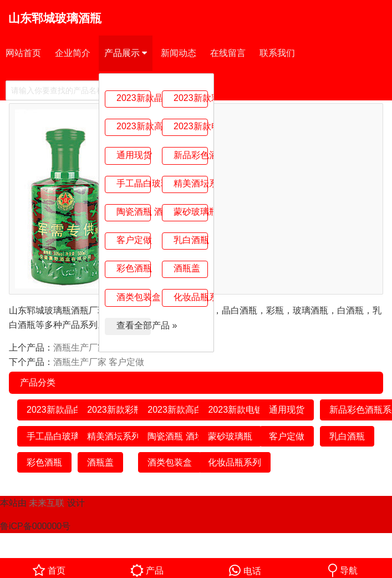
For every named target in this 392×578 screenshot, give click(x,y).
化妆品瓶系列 (191, 297)
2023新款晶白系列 (134, 98)
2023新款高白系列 (134, 126)
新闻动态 (179, 53)
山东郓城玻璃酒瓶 (55, 18)
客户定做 (134, 240)
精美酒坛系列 (191, 183)
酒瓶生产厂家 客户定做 (99, 362)
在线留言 (228, 53)
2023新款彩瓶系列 (191, 98)
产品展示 (126, 53)
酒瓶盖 (187, 268)
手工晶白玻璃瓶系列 (134, 183)
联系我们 (277, 53)
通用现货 (134, 155)
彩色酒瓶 (134, 268)
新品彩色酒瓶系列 (191, 155)
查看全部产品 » (134, 325)
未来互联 (47, 503)
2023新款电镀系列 (191, 126)
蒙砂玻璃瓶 (191, 212)
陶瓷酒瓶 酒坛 (134, 212)
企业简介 (73, 53)
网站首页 (23, 53)
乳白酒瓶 (191, 240)
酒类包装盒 (134, 297)
